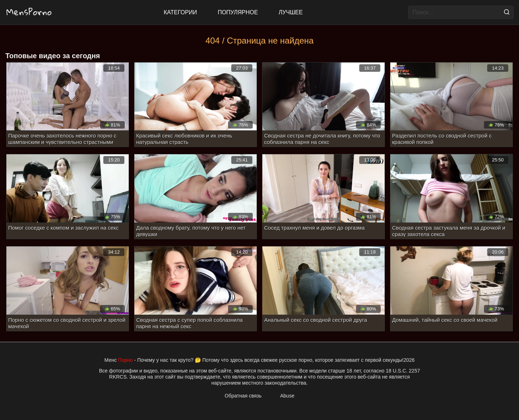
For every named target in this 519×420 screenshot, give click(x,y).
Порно (125, 360)
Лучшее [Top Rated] (291, 12)
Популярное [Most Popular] (238, 12)
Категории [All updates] (180, 12)
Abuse (287, 396)
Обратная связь (243, 396)
